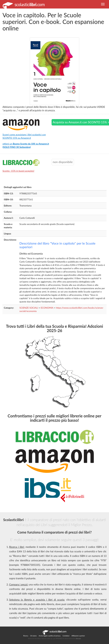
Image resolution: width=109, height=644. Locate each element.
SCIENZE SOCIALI (29, 308)
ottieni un (26, 145)
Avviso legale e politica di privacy (50, 636)
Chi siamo (33, 636)
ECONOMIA (47, 308)
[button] (103, 4)
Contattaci (66, 636)
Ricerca (26, 636)
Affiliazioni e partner (78, 636)
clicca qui (78, 639)
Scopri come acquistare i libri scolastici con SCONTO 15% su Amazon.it (24, 136)
